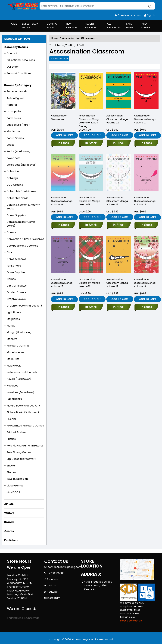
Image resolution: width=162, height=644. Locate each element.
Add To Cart (64, 135)
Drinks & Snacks (17, 259)
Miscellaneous (15, 352)
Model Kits (13, 359)
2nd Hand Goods (17, 91)
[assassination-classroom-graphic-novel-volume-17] (119, 307)
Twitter (52, 586)
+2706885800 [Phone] (56, 573)
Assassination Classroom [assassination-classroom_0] (59, 117)
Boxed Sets (13, 158)
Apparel (12, 105)
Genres (9, 531)
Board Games (15, 138)
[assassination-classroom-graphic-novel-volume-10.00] (63, 225)
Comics (11, 232)
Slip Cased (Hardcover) (21, 459)
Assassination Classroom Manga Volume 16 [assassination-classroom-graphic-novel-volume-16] (89, 283)
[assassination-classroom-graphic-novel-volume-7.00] (146, 92)
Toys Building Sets (18, 479)
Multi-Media (14, 366)
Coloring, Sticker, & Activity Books (23, 207)
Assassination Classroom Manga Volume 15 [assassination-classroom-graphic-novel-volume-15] (62, 283)
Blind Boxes (14, 131)
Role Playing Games (19, 452)
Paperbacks (14, 399)
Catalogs (12, 178)
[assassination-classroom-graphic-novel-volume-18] (146, 307)
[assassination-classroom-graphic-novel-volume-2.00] (119, 92)
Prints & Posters (17, 432)
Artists (9, 504)
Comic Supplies (16, 215)
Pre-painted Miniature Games (25, 426)
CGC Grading (15, 185)
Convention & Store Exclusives (25, 239)
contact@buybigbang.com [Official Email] (64, 567)
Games (11, 279)
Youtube (52, 592)
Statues (11, 472)
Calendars (13, 171)
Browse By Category (18, 85)
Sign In (150, 15)
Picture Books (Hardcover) (23, 406)
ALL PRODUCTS (114, 26)
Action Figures (15, 98)
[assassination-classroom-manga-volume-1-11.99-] (91, 92)
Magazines (13, 319)
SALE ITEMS (130, 26)
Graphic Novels (16, 299)
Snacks (11, 466)
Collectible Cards (17, 198)
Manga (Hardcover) (19, 332)
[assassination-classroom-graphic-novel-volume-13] (146, 225)
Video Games (15, 486)
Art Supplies (14, 111)
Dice (9, 252)
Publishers (11, 540)
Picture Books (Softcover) (23, 412)
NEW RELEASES (72, 26)
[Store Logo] (23, 6)
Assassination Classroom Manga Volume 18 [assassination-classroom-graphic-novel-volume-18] (145, 283)
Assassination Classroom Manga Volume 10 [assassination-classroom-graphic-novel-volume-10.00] (62, 201)
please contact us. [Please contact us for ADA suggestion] (131, 621)
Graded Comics (16, 292)
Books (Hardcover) (19, 151)
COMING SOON (52, 26)
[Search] (97, 6)
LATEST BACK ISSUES (30, 26)
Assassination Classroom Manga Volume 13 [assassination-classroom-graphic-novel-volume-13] (145, 201)
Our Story (13, 67)
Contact (12, 53)
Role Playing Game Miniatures (25, 446)
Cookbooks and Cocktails (22, 246)
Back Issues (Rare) (18, 125)
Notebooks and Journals (22, 372)
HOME (13, 24)
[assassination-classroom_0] (63, 92)
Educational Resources (21, 60)
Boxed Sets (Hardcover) (22, 165)
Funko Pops (14, 266)
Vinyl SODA (13, 492)
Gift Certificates (17, 286)
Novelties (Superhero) (20, 392)
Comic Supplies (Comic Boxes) (21, 224)
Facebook (53, 579)
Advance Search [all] (59, 59)
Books (10, 145)
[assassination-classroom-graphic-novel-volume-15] (63, 307)
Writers (9, 513)
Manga (11, 326)
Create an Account (128, 15)
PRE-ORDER (146, 26)
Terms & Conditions (19, 73)
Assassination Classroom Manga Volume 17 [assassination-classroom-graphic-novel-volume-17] (117, 283)
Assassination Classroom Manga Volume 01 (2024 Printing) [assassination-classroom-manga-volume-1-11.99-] (89, 121)
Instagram (54, 598)
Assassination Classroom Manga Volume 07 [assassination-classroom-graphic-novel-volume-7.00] (145, 119)
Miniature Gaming (18, 346)
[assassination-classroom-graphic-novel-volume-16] (91, 307)
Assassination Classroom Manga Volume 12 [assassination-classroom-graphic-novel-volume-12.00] (117, 201)
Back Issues (14, 118)
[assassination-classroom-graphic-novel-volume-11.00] (91, 225)
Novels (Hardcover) (19, 379)
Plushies (12, 419)
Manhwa (12, 339)
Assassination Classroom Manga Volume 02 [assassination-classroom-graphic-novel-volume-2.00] (117, 119)
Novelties (12, 386)
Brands (9, 522)
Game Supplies (16, 272)
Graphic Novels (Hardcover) (24, 306)
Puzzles (11, 439)
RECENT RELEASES (91, 26)
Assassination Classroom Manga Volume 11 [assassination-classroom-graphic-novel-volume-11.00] (89, 201)
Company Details (16, 47)
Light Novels (14, 312)
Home (55, 38)
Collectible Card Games (22, 191)
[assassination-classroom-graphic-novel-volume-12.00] (119, 225)
